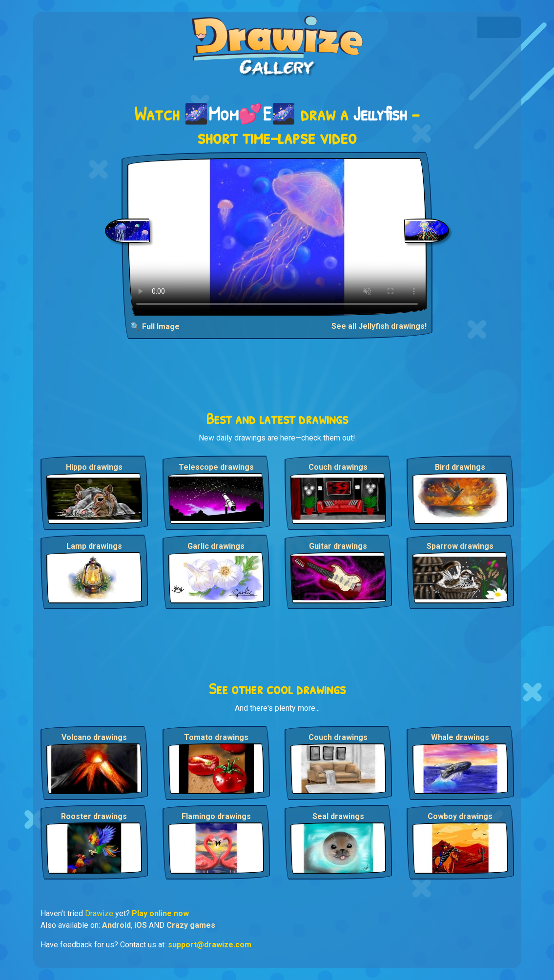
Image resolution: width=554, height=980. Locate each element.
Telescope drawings (216, 467)
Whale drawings (460, 737)
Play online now (160, 913)
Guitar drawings (338, 546)
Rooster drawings (94, 816)
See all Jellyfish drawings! (379, 326)
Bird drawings (460, 467)
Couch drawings (338, 467)
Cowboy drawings (460, 816)
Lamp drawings (94, 546)
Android (116, 925)
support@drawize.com (210, 945)
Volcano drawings (94, 737)
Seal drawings (338, 816)
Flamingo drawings (216, 816)
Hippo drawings (94, 467)
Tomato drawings (216, 737)
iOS (141, 925)
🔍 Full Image (155, 327)
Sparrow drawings (460, 546)
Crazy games (191, 925)
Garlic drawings (216, 546)
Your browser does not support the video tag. (277, 237)
